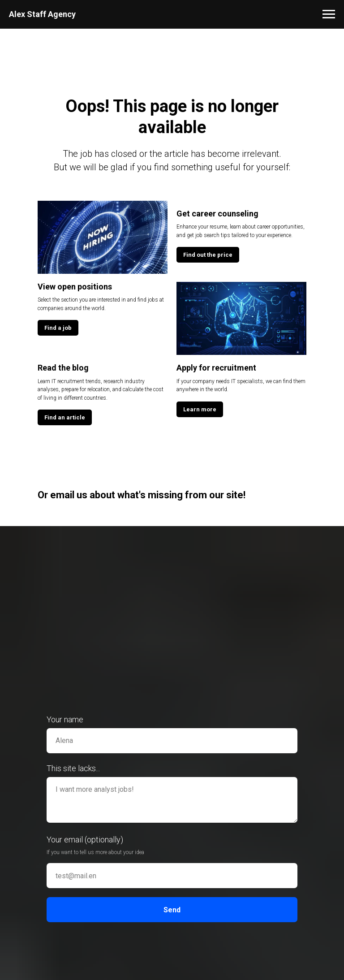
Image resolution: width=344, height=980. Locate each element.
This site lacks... (73, 768)
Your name (65, 719)
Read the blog (63, 368)
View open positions (75, 287)
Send (172, 910)
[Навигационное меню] (329, 14)
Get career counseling (217, 214)
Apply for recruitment (216, 368)
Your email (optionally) (85, 840)
